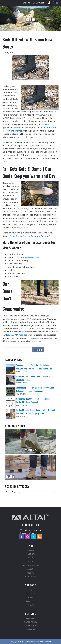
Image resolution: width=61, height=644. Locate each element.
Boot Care (30, 594)
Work (30, 562)
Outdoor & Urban (30, 565)
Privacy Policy (30, 618)
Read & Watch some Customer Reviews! (30, 236)
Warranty (31, 630)
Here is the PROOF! (30, 257)
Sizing (30, 597)
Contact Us (31, 601)
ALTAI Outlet (39, 3)
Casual (30, 569)
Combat (31, 558)
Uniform (30, 550)
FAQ (30, 590)
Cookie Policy (30, 622)
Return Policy (31, 626)
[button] (55, 3)
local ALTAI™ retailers (17, 335)
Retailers (31, 605)
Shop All (26, 3)
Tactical (31, 554)
